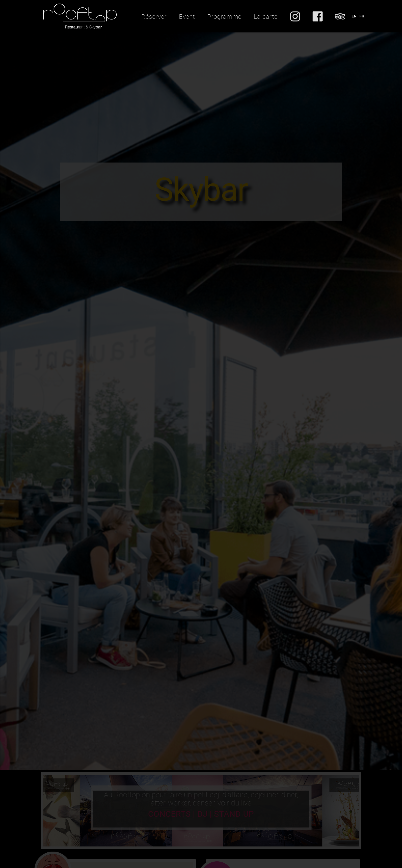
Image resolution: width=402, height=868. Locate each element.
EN (354, 16)
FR (362, 16)
